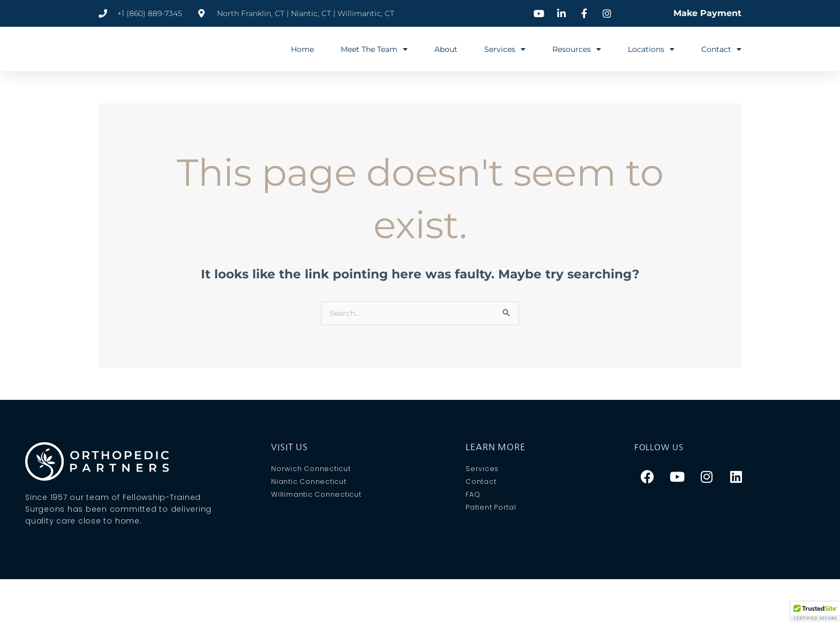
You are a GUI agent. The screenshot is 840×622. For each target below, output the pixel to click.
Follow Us (661, 447)
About (446, 49)
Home (302, 49)
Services (505, 49)
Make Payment (707, 13)
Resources (577, 49)
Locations (651, 49)
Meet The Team (374, 49)
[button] (815, 612)
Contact (721, 49)
